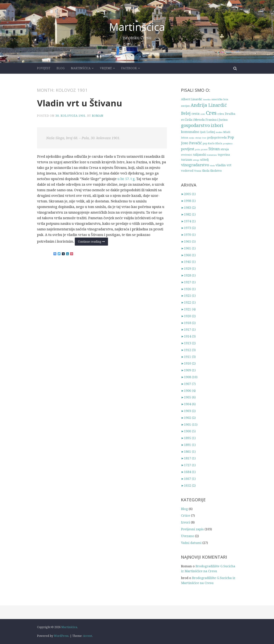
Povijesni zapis (192, 529)
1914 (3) (188, 336)
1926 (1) (188, 289)
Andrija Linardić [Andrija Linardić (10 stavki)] (209, 105)
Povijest (44, 68)
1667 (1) (188, 479)
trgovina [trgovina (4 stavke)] (224, 154)
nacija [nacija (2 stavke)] (192, 138)
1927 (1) (188, 282)
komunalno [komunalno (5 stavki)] (190, 132)
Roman (98, 116)
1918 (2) (188, 323)
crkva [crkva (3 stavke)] (221, 114)
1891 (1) (188, 445)
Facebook (129, 68)
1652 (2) (188, 485)
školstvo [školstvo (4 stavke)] (216, 171)
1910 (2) (188, 363)
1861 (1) (188, 452)
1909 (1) (188, 370)
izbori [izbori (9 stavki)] (217, 125)
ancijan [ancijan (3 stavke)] (185, 106)
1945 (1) (188, 262)
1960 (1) (188, 255)
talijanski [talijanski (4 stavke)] (199, 154)
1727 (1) (188, 465)
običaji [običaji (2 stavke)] (198, 138)
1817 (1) (188, 458)
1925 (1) (188, 296)
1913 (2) (188, 343)
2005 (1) (188, 194)
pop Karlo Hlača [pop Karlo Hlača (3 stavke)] (212, 143)
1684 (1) (188, 472)
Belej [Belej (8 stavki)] (186, 113)
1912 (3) (188, 350)
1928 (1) (188, 275)
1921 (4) (188, 309)
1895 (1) (188, 438)
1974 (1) (188, 221)
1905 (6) (188, 397)
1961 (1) (188, 248)
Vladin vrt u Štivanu (80, 103)
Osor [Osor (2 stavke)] (204, 138)
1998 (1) (188, 201)
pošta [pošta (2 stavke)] (198, 150)
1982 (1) (188, 214)
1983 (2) (188, 208)
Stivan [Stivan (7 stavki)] (214, 149)
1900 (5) (188, 431)
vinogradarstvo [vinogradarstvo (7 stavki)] (195, 165)
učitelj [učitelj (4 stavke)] (204, 160)
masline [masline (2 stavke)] (219, 132)
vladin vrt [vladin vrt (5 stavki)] (223, 165)
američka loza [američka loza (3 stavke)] (220, 99)
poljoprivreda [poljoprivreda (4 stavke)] (217, 137)
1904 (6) (188, 404)
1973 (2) (188, 228)
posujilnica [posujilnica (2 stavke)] (228, 144)
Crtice (186, 515)
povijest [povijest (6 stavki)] (188, 149)
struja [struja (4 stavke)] (225, 149)
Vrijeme (106, 68)
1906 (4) (188, 390)
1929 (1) (188, 268)
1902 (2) (188, 418)
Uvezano (188, 536)
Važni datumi (191, 543)
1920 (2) (188, 316)
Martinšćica (137, 27)
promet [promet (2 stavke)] (204, 150)
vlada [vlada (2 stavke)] (212, 166)
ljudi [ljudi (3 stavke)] (203, 132)
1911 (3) (188, 356)
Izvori (185, 522)
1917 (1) (188, 329)
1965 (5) (188, 241)
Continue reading (93, 243)
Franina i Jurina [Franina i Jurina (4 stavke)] (217, 119)
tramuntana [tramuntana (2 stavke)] (212, 155)
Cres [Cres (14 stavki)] (211, 113)
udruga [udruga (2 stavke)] (196, 160)
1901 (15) (189, 424)
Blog (61, 68)
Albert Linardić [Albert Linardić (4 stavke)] (192, 99)
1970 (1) (188, 235)
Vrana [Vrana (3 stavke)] (198, 171)
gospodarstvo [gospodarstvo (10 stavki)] (195, 125)
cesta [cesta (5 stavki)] (196, 113)
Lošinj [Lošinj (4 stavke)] (211, 132)
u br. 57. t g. (127, 179)
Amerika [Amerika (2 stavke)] (207, 100)
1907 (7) (188, 384)
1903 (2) (188, 411)
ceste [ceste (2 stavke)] (203, 114)
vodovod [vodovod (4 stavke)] (187, 171)
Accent (88, 636)
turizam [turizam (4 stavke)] (187, 160)
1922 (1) (188, 302)
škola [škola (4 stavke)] (206, 171)
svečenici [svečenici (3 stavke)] (187, 155)
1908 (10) (189, 377)
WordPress (61, 636)
